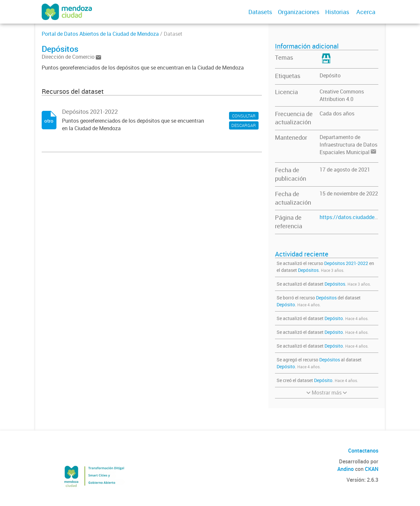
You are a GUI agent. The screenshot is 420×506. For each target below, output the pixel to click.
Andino (346, 469)
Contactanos (363, 451)
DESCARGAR (244, 125)
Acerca (366, 12)
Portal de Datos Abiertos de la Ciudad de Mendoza (100, 34)
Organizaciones (299, 12)
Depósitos (308, 270)
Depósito (330, 75)
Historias (337, 12)
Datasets (260, 12)
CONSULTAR (244, 116)
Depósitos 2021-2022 (346, 263)
